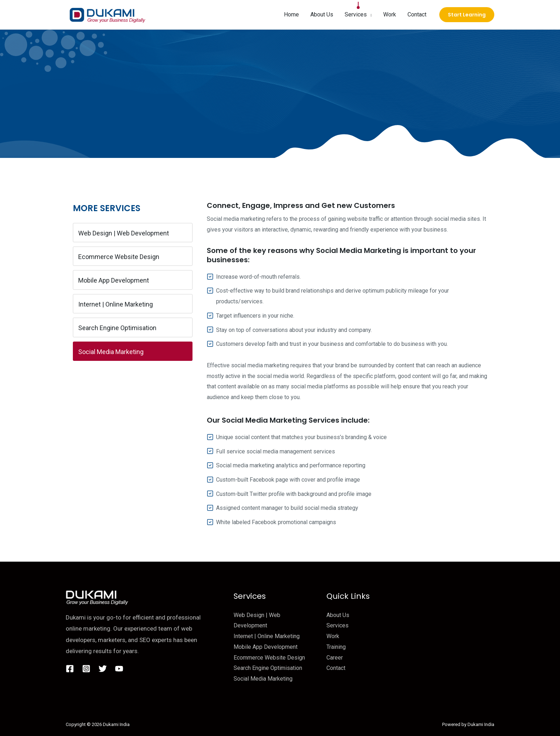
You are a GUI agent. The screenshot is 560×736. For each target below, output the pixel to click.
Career (335, 658)
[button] (369, 15)
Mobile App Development (114, 280)
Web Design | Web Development (124, 233)
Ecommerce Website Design (119, 257)
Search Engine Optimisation (117, 328)
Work (333, 636)
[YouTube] (119, 669)
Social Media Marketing (111, 352)
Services (337, 625)
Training (336, 647)
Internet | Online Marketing (116, 304)
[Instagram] (86, 669)
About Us (338, 615)
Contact (336, 668)
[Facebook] (70, 669)
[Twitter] (103, 669)
